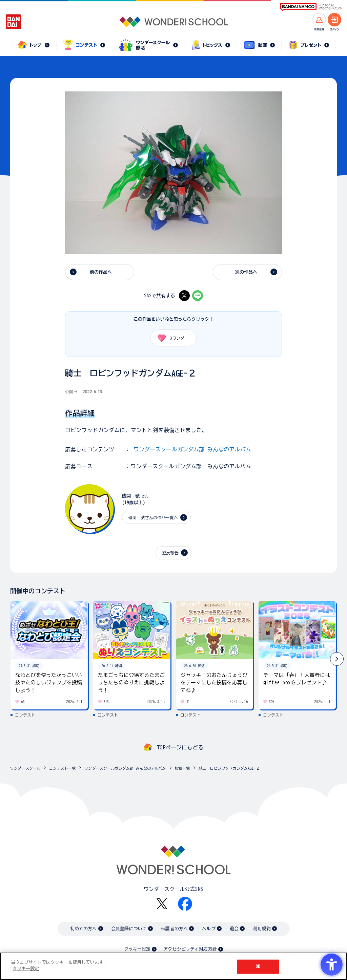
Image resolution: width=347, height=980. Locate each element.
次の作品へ (246, 272)
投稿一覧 (182, 768)
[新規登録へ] (319, 20)
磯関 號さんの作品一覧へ (153, 517)
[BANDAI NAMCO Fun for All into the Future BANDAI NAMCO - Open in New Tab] (311, 7)
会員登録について (129, 929)
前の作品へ (101, 272)
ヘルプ (209, 929)
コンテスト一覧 (62, 768)
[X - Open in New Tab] (184, 296)
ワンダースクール (25, 768)
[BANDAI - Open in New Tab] (14, 22)
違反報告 (170, 553)
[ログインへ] (334, 20)
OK (258, 967)
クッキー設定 (137, 949)
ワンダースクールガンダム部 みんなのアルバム (192, 449)
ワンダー (171, 338)
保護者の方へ (174, 929)
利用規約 (262, 929)
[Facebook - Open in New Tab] (185, 904)
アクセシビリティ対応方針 (190, 949)
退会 (234, 929)
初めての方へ (84, 929)
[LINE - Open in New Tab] (198, 296)
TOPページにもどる (180, 747)
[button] (337, 659)
